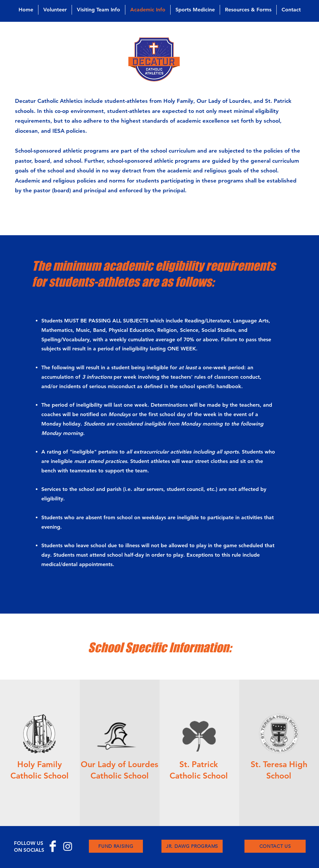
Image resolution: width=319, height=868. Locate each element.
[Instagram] (68, 846)
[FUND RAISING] (116, 846)
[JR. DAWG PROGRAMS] (192, 846)
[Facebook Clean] (53, 846)
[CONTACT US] (275, 846)
